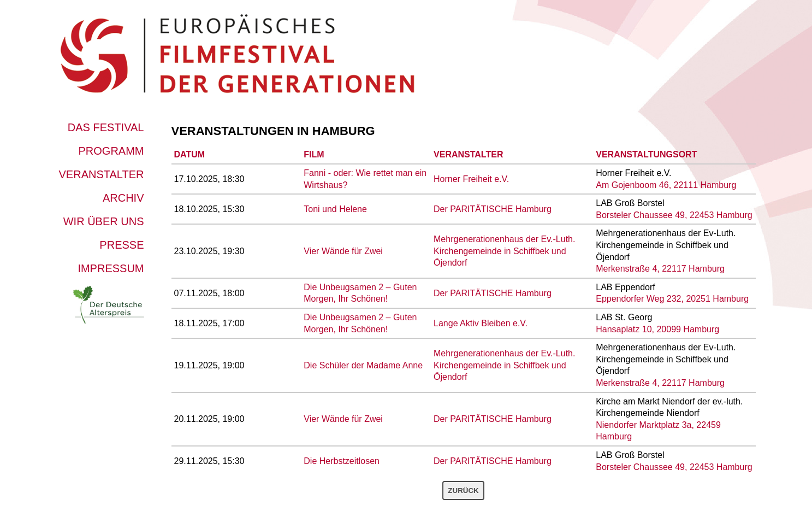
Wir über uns (104, 221)
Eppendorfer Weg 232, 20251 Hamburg (672, 299)
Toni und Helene (335, 209)
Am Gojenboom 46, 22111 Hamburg (666, 185)
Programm (111, 151)
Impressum (111, 268)
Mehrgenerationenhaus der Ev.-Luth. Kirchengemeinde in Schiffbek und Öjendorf (504, 251)
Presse (121, 245)
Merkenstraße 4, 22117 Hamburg (660, 269)
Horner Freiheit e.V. (471, 179)
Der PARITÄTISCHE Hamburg (493, 209)
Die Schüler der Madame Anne (363, 365)
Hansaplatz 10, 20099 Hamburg (657, 329)
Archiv (123, 198)
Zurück (463, 491)
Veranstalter (102, 174)
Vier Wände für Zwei (343, 251)
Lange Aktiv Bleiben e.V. (481, 323)
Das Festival (106, 127)
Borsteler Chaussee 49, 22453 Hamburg (674, 215)
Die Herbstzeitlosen (342, 461)
